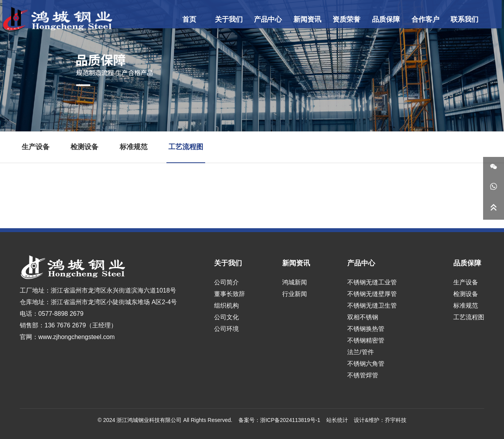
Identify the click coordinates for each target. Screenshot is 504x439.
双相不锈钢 (363, 317)
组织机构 (226, 306)
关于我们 (230, 19)
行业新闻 (295, 294)
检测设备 (84, 147)
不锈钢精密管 (366, 340)
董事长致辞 (230, 294)
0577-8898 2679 (61, 314)
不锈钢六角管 (366, 364)
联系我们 (450, 19)
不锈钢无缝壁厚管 (372, 294)
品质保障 (377, 19)
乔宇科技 (396, 420)
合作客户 (413, 19)
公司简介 (226, 282)
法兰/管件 (360, 352)
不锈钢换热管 (366, 329)
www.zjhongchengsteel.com (76, 337)
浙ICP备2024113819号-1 (290, 420)
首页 (194, 19)
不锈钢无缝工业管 (372, 282)
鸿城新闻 (295, 282)
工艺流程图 (186, 147)
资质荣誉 (340, 19)
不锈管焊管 (363, 375)
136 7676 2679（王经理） (81, 325)
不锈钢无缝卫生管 (372, 306)
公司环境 (226, 329)
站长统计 (337, 420)
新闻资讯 (303, 19)
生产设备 (36, 147)
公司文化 (226, 317)
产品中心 (267, 19)
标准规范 (134, 147)
